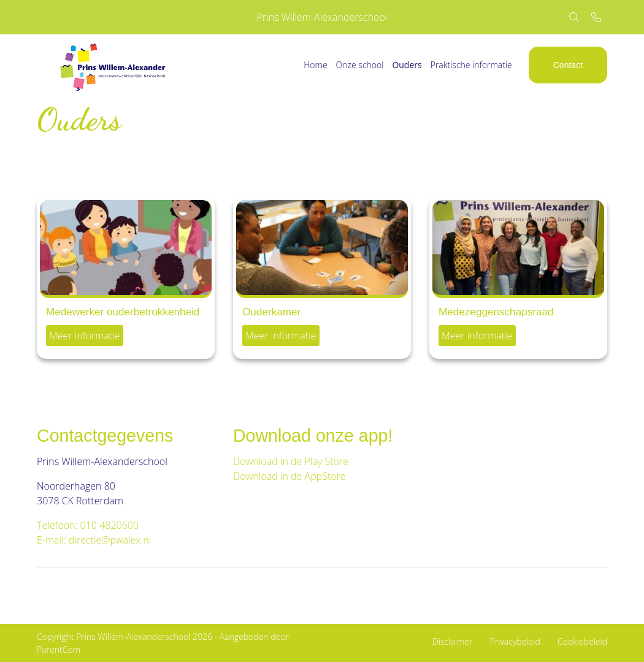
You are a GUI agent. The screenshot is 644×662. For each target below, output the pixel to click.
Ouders (407, 65)
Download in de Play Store (291, 461)
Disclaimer (452, 641)
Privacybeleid (515, 641)
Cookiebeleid (582, 641)
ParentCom (59, 649)
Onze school (360, 65)
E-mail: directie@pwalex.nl (94, 540)
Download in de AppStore (291, 476)
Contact (568, 65)
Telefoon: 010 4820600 (88, 525)
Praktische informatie (471, 65)
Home (315, 65)
